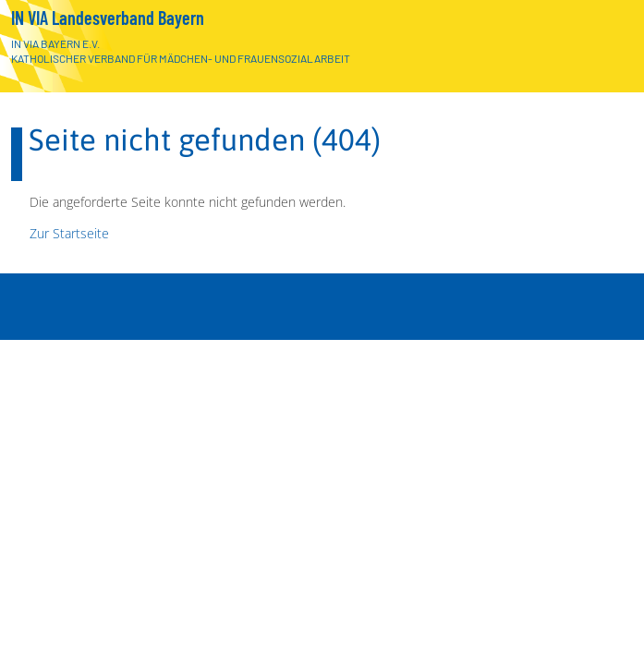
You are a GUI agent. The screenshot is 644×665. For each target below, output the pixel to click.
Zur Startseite (69, 233)
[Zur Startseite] (605, 49)
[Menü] (610, 635)
